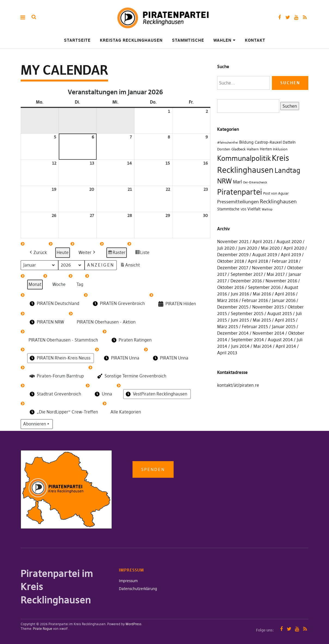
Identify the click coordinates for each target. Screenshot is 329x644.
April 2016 (285, 294)
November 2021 (233, 241)
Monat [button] (35, 284)
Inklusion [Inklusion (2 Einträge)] (280, 149)
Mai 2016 (262, 294)
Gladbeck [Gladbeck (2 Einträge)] (239, 149)
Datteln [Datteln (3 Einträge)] (289, 142)
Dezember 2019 (233, 255)
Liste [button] (142, 253)
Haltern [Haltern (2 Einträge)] (253, 149)
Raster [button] (117, 253)
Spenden (153, 469)
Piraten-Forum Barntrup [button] (56, 376)
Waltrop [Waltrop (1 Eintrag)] (267, 209)
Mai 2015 (262, 320)
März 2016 (228, 300)
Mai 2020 (270, 248)
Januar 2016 (284, 300)
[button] (38, 253)
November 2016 (281, 281)
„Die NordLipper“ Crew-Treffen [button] (63, 412)
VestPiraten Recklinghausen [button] (156, 394)
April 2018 (258, 261)
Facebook (279, 17)
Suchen (289, 106)
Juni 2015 (240, 320)
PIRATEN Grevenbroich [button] (118, 304)
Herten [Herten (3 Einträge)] (266, 149)
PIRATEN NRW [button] (46, 322)
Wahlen (222, 40)
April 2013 (227, 353)
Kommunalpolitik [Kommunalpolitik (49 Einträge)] (244, 158)
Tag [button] (80, 284)
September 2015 (247, 313)
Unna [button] (103, 394)
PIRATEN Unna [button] (121, 358)
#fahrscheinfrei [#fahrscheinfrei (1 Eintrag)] (228, 143)
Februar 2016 (255, 300)
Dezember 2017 (233, 268)
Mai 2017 (276, 274)
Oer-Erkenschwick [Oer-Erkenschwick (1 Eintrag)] (255, 182)
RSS (305, 17)
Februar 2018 (285, 261)
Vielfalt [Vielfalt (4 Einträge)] (254, 209)
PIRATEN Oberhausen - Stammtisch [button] (63, 340)
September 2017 (247, 274)
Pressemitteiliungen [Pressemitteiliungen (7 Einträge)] (238, 202)
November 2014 (268, 333)
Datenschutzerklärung (138, 589)
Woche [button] (59, 284)
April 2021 (263, 241)
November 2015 (268, 307)
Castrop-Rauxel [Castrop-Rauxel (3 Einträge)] (268, 142)
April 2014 (286, 346)
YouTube (296, 17)
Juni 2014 (240, 346)
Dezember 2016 (246, 281)
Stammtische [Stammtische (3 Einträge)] (228, 209)
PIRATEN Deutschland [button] (54, 304)
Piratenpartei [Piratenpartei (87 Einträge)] (240, 192)
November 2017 (268, 268)
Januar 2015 (284, 326)
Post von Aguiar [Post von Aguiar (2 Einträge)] (276, 193)
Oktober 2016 (231, 287)
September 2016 (264, 287)
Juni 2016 (240, 294)
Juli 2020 (226, 248)
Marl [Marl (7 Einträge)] (237, 182)
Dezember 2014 (233, 333)
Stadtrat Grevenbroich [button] (55, 394)
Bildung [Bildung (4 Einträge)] (246, 142)
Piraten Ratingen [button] (131, 340)
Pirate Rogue (43, 629)
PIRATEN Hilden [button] (177, 304)
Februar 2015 (255, 326)
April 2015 (285, 320)
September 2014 (247, 340)
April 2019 (291, 255)
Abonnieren (37, 424)
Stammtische (188, 40)
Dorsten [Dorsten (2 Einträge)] (224, 149)
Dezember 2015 (233, 307)
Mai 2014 (263, 346)
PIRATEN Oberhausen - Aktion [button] (106, 322)
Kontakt (255, 40)
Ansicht (131, 266)
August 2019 (265, 255)
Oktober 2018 (231, 261)
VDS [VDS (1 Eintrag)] (243, 209)
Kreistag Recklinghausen (131, 40)
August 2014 (280, 340)
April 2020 (294, 248)
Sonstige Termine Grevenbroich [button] (131, 376)
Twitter (288, 17)
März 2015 (228, 326)
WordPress (133, 624)
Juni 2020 (248, 248)
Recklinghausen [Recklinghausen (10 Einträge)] (278, 202)
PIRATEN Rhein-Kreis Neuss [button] (59, 358)
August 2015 (280, 313)
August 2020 (289, 241)
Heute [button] (63, 252)
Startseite (77, 40)
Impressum (128, 581)
